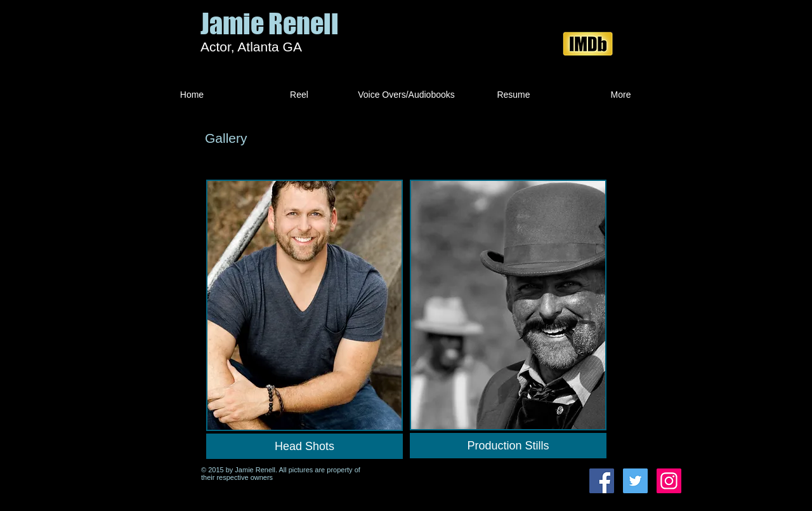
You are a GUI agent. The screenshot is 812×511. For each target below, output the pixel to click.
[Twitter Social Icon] (635, 481)
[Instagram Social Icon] (669, 481)
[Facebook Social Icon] (602, 481)
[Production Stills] (508, 446)
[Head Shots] (304, 446)
